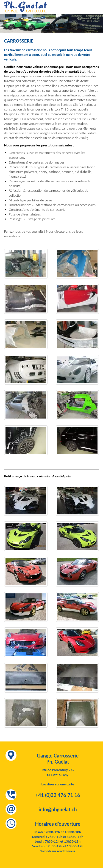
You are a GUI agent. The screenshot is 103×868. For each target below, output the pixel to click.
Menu (96, 8)
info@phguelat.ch (58, 809)
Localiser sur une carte (58, 784)
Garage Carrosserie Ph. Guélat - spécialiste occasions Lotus (26, 7)
